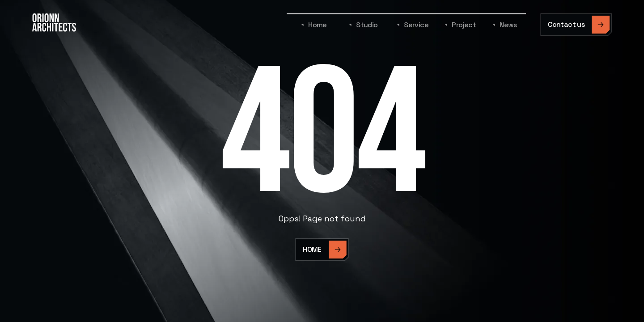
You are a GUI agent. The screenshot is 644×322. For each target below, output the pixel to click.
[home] (54, 25)
